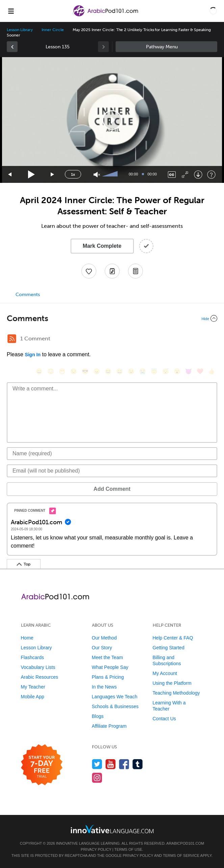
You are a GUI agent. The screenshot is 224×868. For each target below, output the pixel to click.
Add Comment (112, 489)
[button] (213, 11)
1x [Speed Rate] (73, 174)
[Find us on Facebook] (124, 764)
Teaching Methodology (176, 693)
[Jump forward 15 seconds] (53, 175)
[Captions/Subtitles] (172, 175)
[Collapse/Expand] (112, 318)
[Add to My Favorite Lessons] (89, 271)
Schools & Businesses (115, 706)
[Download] (198, 175)
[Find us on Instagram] (97, 778)
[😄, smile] (39, 371)
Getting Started (169, 648)
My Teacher (33, 687)
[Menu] (11, 11)
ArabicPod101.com (185, 843)
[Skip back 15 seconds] (10, 175)
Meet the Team (107, 657)
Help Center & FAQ (173, 638)
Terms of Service (181, 855)
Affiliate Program (109, 726)
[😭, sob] (143, 371)
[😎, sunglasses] (85, 371)
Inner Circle (53, 30)
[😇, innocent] (154, 371)
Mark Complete (102, 246)
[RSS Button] (12, 339)
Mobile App (33, 697)
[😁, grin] (62, 371)
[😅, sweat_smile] (120, 371)
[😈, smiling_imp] (189, 371)
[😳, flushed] (51, 371)
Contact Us (164, 719)
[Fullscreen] (185, 175)
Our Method (104, 638)
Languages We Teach (115, 697)
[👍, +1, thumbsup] (211, 371)
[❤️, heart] (200, 371)
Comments (28, 295)
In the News (104, 687)
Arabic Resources (40, 677)
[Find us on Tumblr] (138, 764)
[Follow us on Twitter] (97, 764)
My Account (165, 673)
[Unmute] (97, 175)
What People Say (110, 667)
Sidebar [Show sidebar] (167, 47)
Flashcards (32, 657)
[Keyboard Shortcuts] (211, 175)
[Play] (32, 175)
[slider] (111, 174)
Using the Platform (172, 683)
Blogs (98, 716)
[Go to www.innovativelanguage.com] (112, 829)
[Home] (106, 16)
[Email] (112, 471)
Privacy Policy (96, 849)
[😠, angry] (97, 371)
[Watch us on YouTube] (111, 764)
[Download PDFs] (135, 271)
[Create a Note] (112, 271)
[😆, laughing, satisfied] (108, 371)
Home (27, 638)
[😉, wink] (131, 371)
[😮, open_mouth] (177, 371)
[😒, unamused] (74, 371)
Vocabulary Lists (38, 667)
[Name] (112, 454)
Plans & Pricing (108, 677)
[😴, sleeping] (166, 371)
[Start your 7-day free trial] (42, 765)
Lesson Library (20, 30)
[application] (112, 120)
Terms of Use (128, 849)
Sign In (33, 355)
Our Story (102, 648)
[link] (12, 47)
